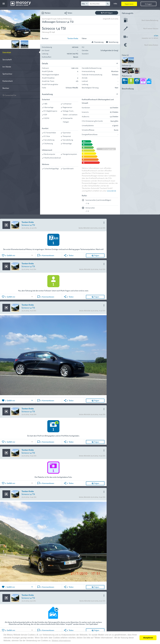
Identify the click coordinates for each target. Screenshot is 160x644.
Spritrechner (7, 74)
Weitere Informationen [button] (61, 641)
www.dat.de (112, 191)
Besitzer (6, 88)
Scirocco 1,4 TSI (28, 225)
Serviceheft (7, 59)
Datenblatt (7, 52)
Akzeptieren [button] (148, 638)
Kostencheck (8, 81)
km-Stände (7, 67)
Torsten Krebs (73, 38)
